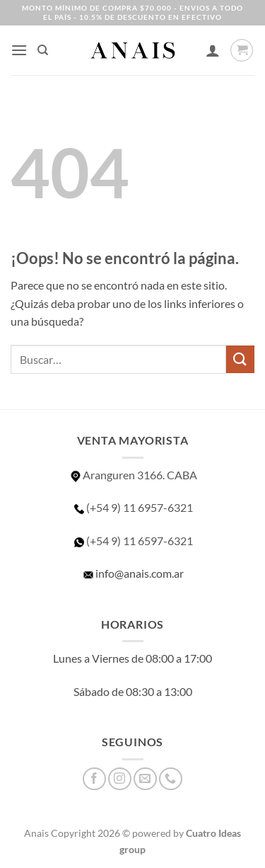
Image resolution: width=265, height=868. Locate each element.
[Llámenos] (171, 779)
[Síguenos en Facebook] (94, 779)
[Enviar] (240, 359)
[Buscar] (43, 50)
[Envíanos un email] (145, 779)
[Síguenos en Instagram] (120, 779)
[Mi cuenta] (213, 50)
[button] (19, 50)
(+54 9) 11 (132, 541)
